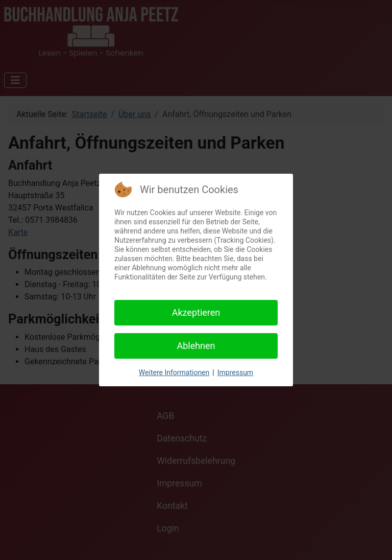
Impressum (235, 372)
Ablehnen (196, 346)
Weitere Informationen (174, 372)
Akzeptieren (196, 312)
